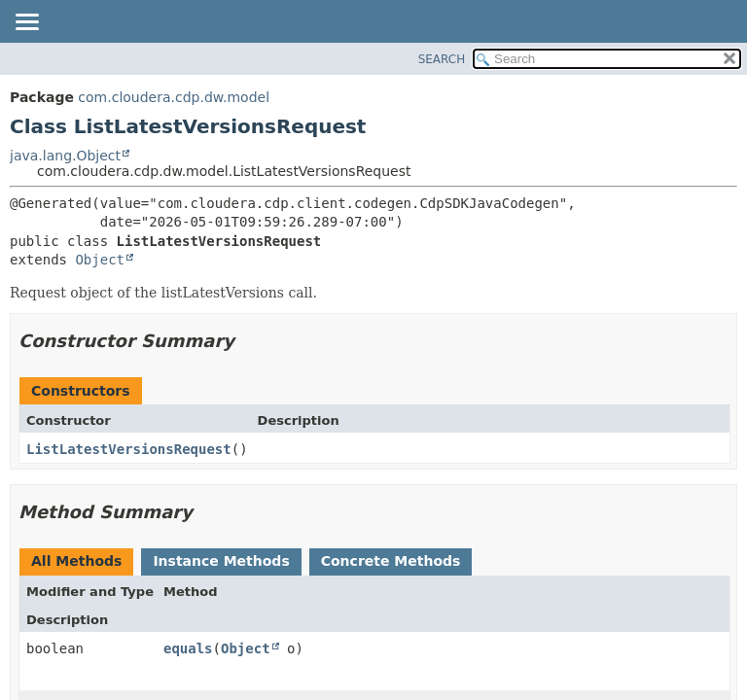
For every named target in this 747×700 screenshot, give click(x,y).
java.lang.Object (65, 156)
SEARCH (442, 59)
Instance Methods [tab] (221, 561)
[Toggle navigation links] (26, 23)
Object (100, 260)
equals (188, 648)
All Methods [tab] (76, 561)
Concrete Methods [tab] (391, 561)
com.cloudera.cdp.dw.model (174, 97)
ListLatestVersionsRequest (129, 449)
